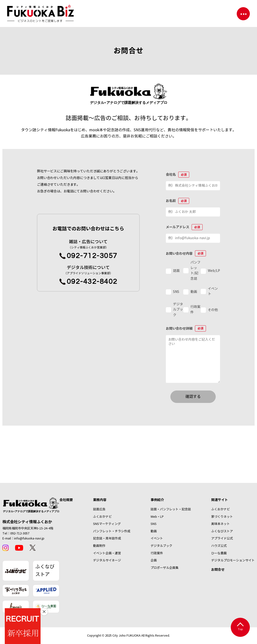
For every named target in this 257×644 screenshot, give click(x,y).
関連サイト (220, 500)
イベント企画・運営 (107, 553)
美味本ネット (220, 524)
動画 (154, 531)
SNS (154, 524)
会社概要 (66, 500)
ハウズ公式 (219, 546)
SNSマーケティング (107, 524)
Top (240, 627)
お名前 (178, 201)
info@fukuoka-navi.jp (29, 538)
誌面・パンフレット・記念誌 (171, 509)
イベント (157, 538)
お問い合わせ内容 (186, 253)
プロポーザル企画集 (165, 568)
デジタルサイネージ (107, 560)
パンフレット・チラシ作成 (112, 531)
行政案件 (157, 553)
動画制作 (99, 546)
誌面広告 (99, 509)
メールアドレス (184, 227)
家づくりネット (222, 517)
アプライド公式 (222, 538)
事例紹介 (157, 500)
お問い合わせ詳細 (186, 328)
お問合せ (218, 570)
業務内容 (100, 500)
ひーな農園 (219, 553)
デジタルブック (161, 546)
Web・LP (157, 517)
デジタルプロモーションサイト (233, 560)
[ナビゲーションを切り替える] (243, 14)
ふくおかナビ (102, 517)
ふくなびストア (45, 571)
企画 (154, 560)
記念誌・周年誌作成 (107, 538)
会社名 (178, 175)
